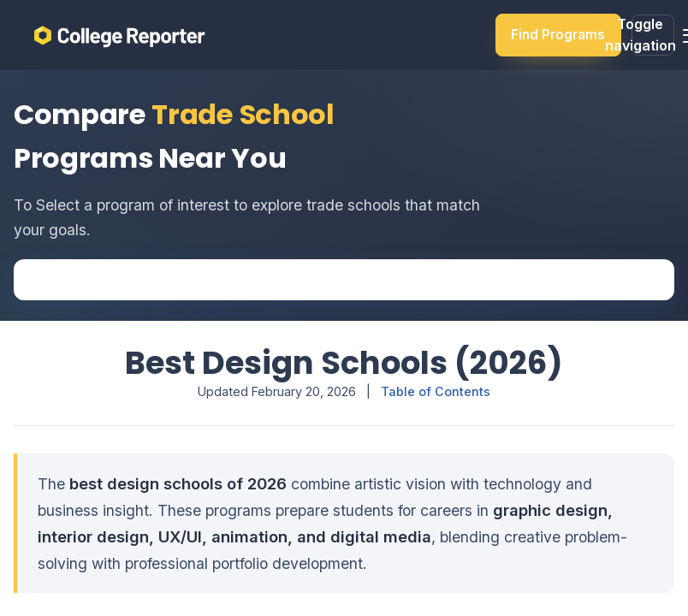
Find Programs (558, 35)
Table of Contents (436, 391)
